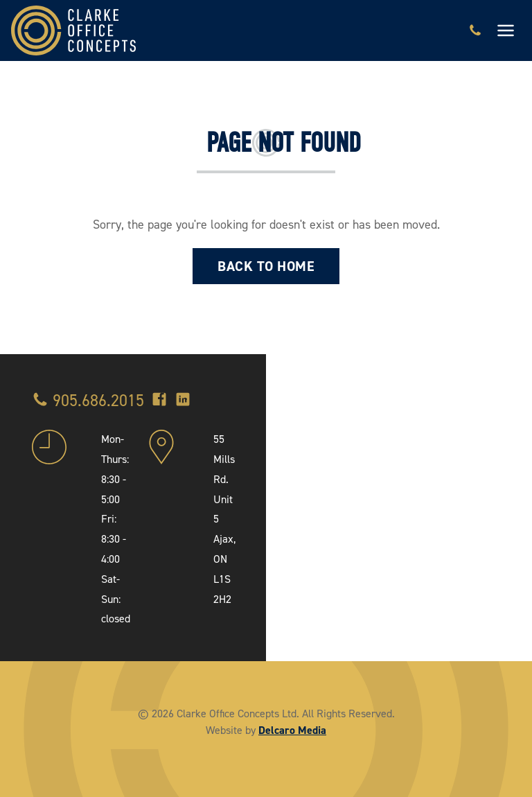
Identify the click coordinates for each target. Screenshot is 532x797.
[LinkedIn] (183, 401)
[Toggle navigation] (506, 30)
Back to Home (266, 266)
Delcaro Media (292, 730)
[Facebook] (159, 401)
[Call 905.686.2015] (475, 30)
